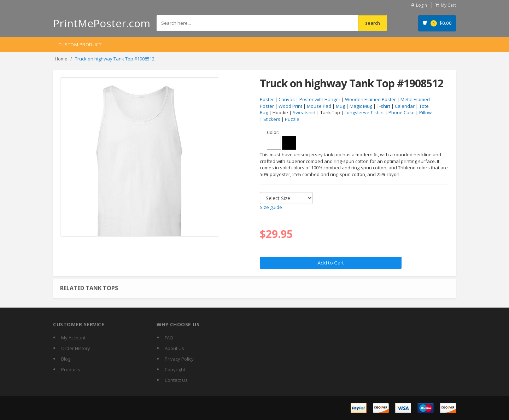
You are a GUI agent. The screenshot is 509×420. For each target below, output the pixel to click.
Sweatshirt (304, 112)
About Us (174, 348)
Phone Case (402, 112)
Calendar (405, 106)
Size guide (271, 207)
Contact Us (176, 380)
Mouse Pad (319, 106)
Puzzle (292, 119)
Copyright (175, 369)
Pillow (425, 112)
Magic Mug (361, 106)
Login (422, 5)
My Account (73, 338)
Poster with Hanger (320, 99)
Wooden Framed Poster (370, 99)
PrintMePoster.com (102, 23)
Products (71, 369)
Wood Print (290, 106)
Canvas (287, 99)
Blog (66, 359)
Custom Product (80, 45)
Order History (76, 348)
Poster (267, 99)
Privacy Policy (179, 359)
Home (61, 59)
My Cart (448, 5)
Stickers (272, 119)
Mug (340, 106)
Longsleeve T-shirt (364, 112)
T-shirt (384, 106)
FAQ (169, 338)
